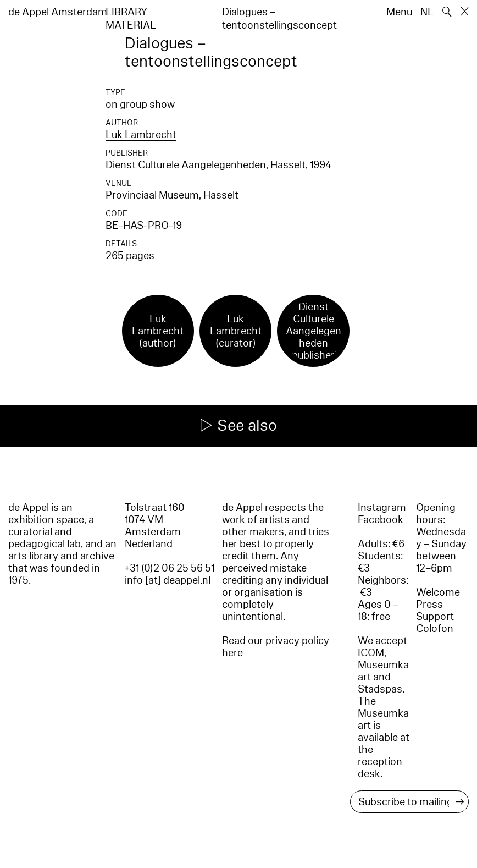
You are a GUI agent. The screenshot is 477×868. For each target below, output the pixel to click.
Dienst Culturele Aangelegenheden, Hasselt (206, 165)
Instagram (382, 508)
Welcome (438, 592)
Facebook (381, 520)
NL (427, 12)
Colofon (435, 629)
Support (435, 617)
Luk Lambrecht (141, 135)
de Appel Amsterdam (58, 12)
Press (429, 605)
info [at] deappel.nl (168, 580)
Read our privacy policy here (276, 647)
